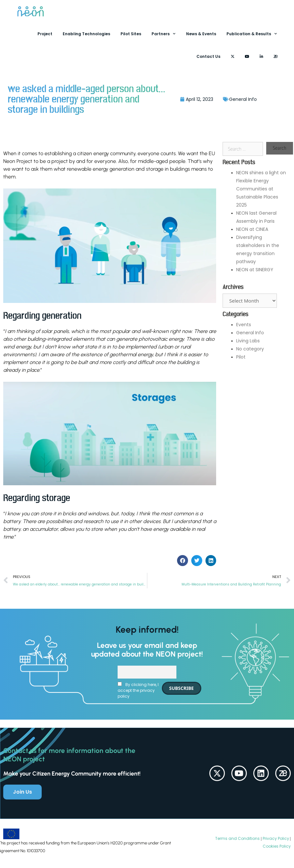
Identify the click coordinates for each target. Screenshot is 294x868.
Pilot (241, 357)
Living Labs (248, 341)
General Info (243, 99)
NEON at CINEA (252, 229)
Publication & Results (255, 34)
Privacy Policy (275, 838)
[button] (183, 561)
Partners (166, 34)
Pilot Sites (131, 34)
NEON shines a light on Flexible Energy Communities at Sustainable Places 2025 (261, 189)
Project (45, 34)
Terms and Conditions (237, 838)
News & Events (201, 34)
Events (244, 325)
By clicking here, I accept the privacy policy (138, 690)
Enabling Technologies (86, 34)
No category (250, 349)
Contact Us (208, 56)
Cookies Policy (277, 846)
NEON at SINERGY (255, 270)
